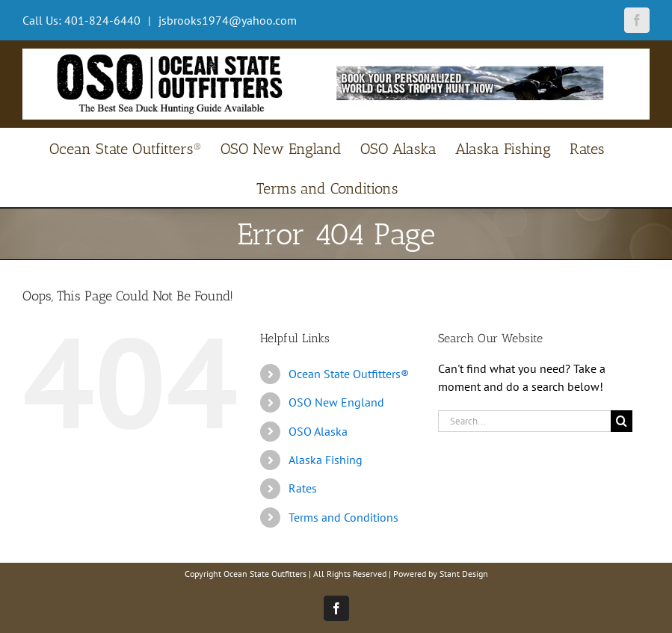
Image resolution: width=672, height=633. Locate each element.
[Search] (622, 421)
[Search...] (524, 421)
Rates (303, 488)
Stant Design (464, 574)
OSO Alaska (318, 431)
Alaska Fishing (326, 460)
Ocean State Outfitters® (349, 374)
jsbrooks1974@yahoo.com (226, 20)
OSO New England (336, 402)
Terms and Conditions (343, 517)
